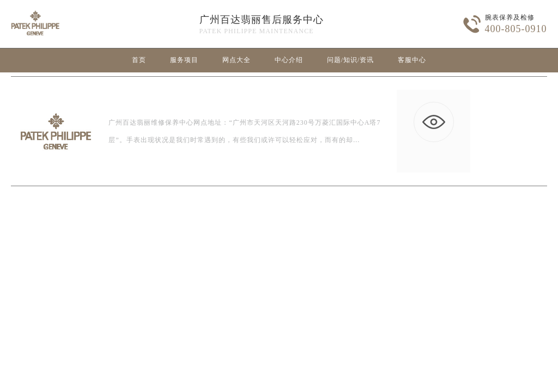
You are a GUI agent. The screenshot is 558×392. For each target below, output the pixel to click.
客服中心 (412, 60)
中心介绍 (289, 60)
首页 (139, 60)
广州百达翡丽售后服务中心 (262, 20)
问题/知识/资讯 (351, 60)
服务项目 (184, 60)
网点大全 (236, 60)
